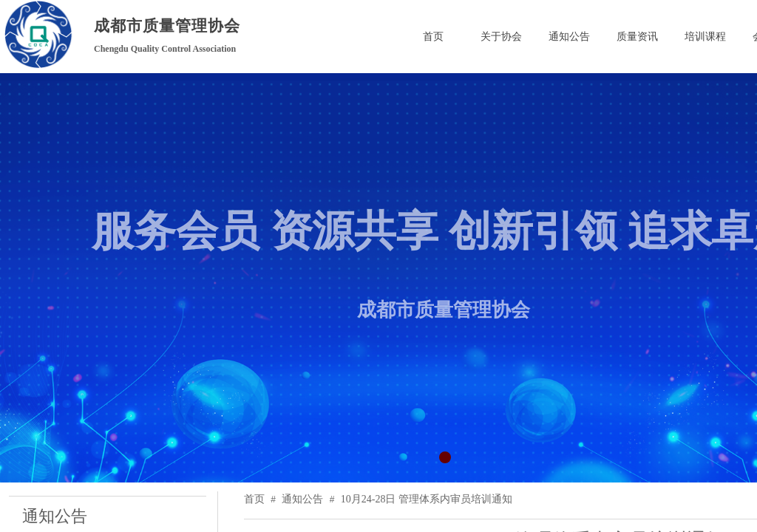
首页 (254, 499)
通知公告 (302, 499)
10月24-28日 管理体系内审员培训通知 (427, 499)
